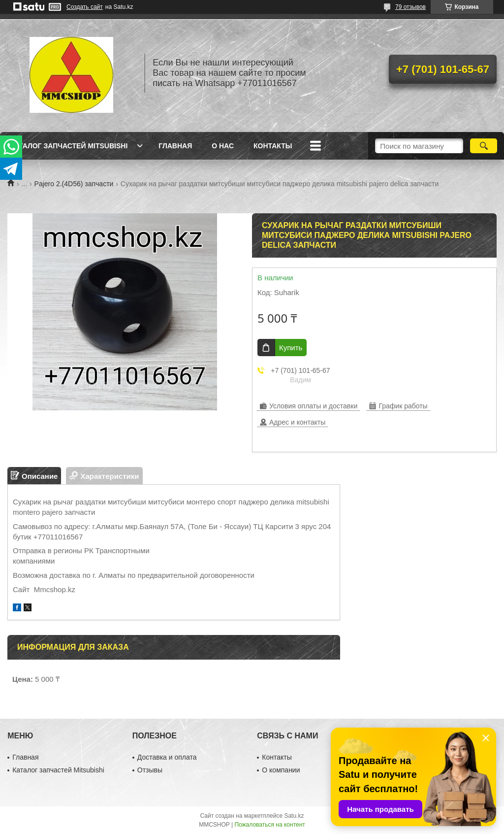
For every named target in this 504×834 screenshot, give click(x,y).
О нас (223, 146)
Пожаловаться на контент (269, 825)
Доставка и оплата (167, 757)
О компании (281, 770)
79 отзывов (410, 7)
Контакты (273, 146)
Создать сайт (85, 7)
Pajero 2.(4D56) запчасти (74, 184)
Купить (291, 348)
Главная (175, 146)
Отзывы (150, 770)
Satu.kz (294, 816)
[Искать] (484, 146)
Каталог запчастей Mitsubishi (69, 146)
